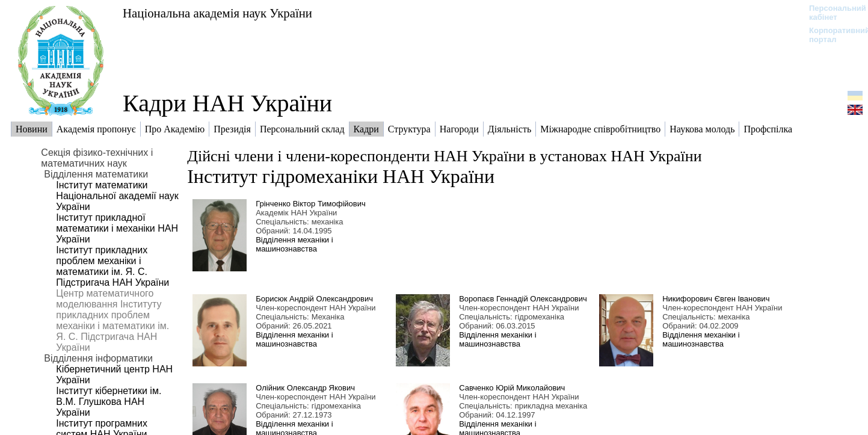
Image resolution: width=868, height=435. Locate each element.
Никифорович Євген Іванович (716, 299)
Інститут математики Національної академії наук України (117, 196)
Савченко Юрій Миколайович (512, 388)
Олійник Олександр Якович (305, 388)
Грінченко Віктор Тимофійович (311, 204)
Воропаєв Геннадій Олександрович (523, 299)
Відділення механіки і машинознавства (294, 244)
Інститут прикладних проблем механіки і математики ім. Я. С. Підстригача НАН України (112, 266)
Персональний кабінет (832, 13)
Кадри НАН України (227, 103)
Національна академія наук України (217, 13)
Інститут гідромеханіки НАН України (341, 176)
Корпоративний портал (832, 35)
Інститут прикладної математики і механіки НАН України (117, 228)
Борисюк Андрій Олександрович (314, 299)
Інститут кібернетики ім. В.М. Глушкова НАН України (109, 402)
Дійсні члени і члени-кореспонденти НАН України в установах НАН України (444, 156)
